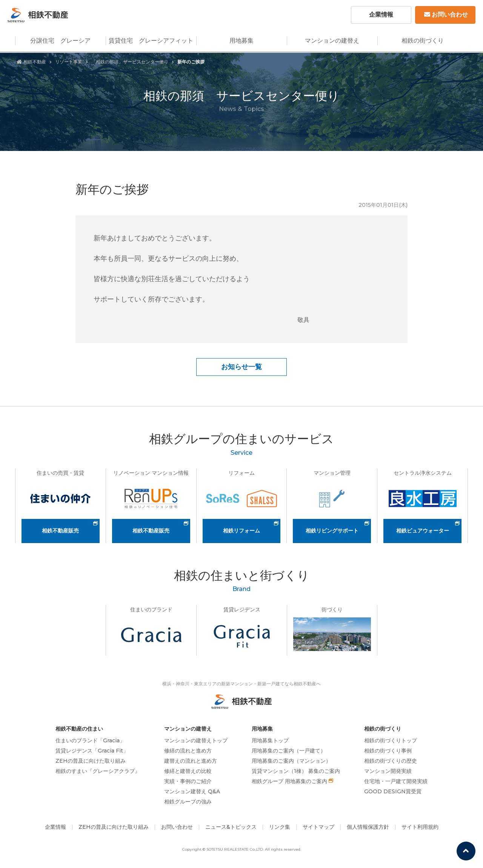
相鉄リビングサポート (332, 531)
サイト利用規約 (420, 827)
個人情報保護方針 (368, 827)
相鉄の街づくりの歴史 (391, 761)
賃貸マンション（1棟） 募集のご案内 (296, 771)
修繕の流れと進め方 (188, 751)
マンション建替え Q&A (192, 791)
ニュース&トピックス (231, 827)
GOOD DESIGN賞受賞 (393, 791)
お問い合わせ (446, 15)
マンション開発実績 (388, 771)
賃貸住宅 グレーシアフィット (151, 41)
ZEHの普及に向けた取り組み (91, 761)
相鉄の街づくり (423, 41)
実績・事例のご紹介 (188, 781)
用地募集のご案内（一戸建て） (289, 751)
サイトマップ (318, 827)
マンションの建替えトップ (196, 740)
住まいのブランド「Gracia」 (90, 740)
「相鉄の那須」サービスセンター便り (130, 62)
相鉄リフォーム (241, 531)
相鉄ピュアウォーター (423, 531)
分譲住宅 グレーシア (60, 41)
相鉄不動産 (31, 62)
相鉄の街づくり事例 (388, 751)
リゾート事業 (69, 62)
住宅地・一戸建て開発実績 (396, 781)
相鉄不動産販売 (60, 531)
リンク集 (280, 827)
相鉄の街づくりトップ (391, 740)
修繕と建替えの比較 (188, 771)
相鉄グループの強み (188, 802)
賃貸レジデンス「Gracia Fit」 (92, 751)
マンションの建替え (332, 41)
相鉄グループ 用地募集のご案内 (289, 781)
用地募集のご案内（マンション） (291, 761)
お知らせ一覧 (241, 367)
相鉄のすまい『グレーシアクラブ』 (98, 771)
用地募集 (241, 41)
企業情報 (381, 15)
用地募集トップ (270, 740)
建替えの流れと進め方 (191, 761)
